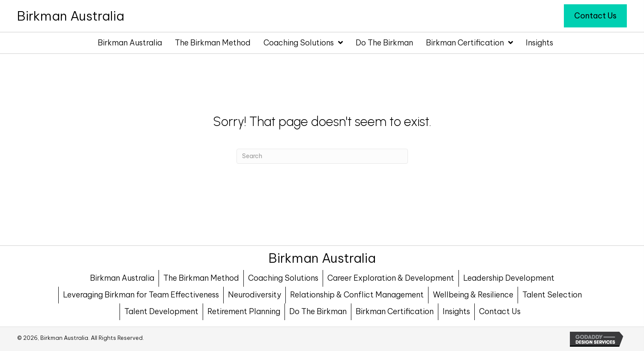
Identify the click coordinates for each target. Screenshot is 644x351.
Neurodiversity (255, 295)
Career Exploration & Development (391, 278)
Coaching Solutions (283, 278)
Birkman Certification (395, 311)
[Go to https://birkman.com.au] (71, 16)
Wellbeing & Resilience (473, 295)
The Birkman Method (201, 278)
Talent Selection (552, 295)
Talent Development (161, 311)
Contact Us (500, 311)
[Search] (322, 156)
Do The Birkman (318, 311)
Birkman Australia (122, 278)
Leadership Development (509, 278)
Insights (456, 311)
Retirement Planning (244, 311)
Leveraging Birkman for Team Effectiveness (141, 295)
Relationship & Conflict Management (357, 295)
